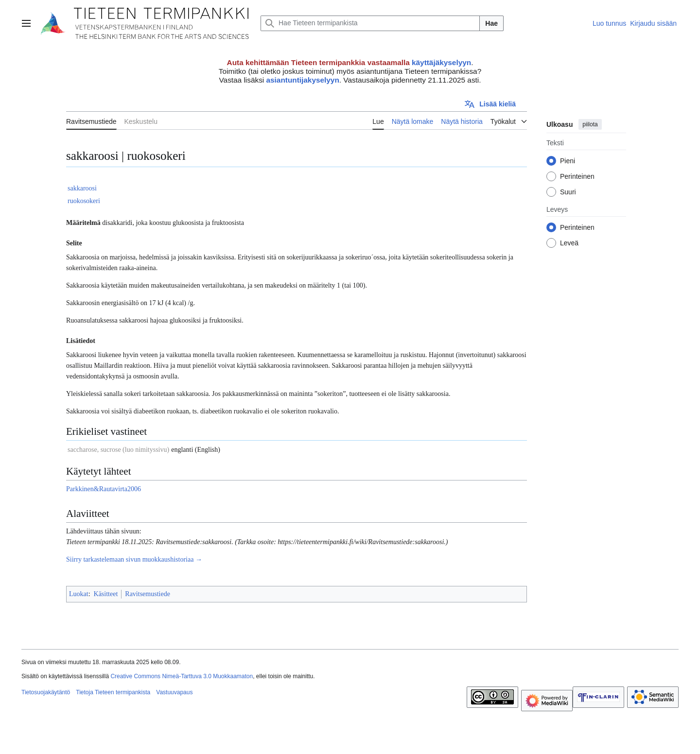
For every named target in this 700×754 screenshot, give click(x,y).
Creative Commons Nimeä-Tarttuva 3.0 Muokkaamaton (182, 676)
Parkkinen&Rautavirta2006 (104, 489)
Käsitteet (106, 594)
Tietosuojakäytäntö (46, 692)
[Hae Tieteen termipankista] (370, 23)
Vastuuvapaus (174, 692)
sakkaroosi (82, 188)
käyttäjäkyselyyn (441, 62)
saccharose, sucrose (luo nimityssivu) (118, 450)
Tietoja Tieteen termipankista (113, 692)
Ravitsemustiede (148, 594)
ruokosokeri (84, 201)
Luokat (79, 594)
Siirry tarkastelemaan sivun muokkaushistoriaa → (134, 559)
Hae (491, 23)
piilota (590, 124)
